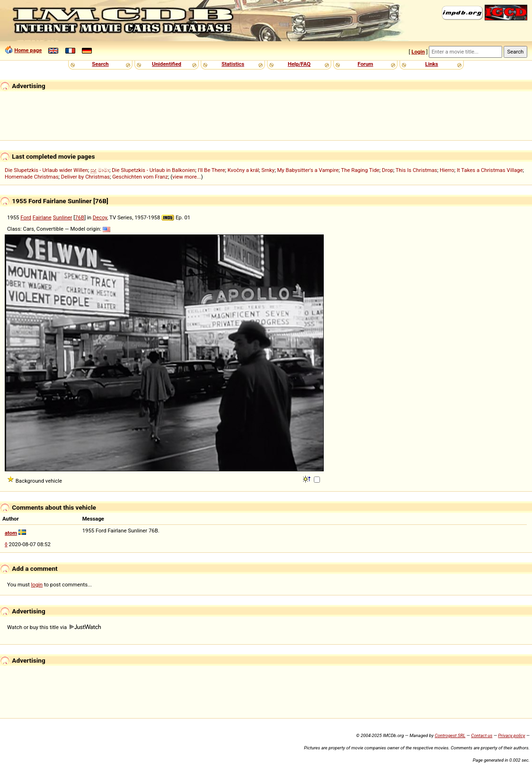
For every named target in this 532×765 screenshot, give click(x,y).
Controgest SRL (450, 735)
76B (80, 217)
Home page (28, 50)
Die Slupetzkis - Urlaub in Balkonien (153, 170)
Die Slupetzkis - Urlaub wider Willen (46, 170)
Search (100, 64)
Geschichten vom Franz (140, 177)
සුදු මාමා (100, 170)
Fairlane (42, 217)
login (37, 585)
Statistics (233, 64)
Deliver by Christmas (85, 177)
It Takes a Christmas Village (490, 170)
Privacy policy (511, 735)
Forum (366, 64)
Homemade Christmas (32, 177)
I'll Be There (212, 170)
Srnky (268, 170)
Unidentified (167, 64)
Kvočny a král (243, 170)
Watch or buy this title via (54, 627)
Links (431, 64)
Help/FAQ (299, 64)
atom (11, 533)
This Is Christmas (417, 170)
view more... (187, 177)
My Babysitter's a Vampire (308, 170)
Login (418, 52)
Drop (388, 170)
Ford (26, 217)
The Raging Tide (360, 170)
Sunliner (63, 217)
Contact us (482, 735)
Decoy (100, 217)
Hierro (447, 170)
